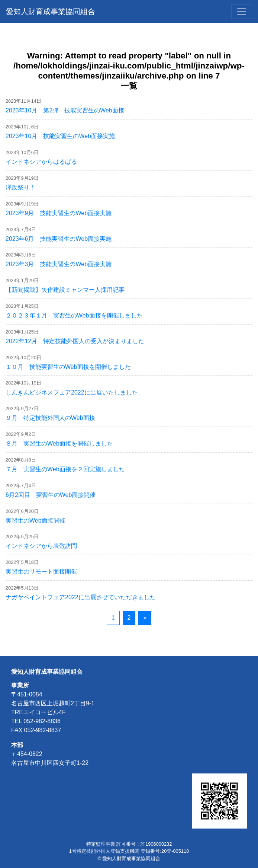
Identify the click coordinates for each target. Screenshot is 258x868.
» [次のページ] (145, 618)
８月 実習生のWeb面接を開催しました (59, 443)
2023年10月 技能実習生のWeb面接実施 (60, 136)
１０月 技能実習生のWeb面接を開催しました (68, 367)
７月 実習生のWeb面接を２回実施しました (65, 469)
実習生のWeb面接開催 (36, 521)
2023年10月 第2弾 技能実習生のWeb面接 (65, 110)
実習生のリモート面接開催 (41, 572)
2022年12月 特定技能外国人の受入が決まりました (75, 341)
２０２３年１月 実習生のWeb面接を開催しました (74, 315)
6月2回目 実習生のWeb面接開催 (51, 495)
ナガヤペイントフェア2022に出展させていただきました (81, 597)
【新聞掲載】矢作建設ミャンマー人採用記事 (65, 290)
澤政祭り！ (20, 187)
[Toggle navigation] (242, 12)
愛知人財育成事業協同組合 (51, 12)
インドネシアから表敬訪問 (41, 546)
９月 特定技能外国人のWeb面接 (50, 418)
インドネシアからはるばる (41, 162)
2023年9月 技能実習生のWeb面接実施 (59, 213)
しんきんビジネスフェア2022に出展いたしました (72, 392)
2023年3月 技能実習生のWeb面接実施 (59, 264)
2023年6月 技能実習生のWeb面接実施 (59, 239)
